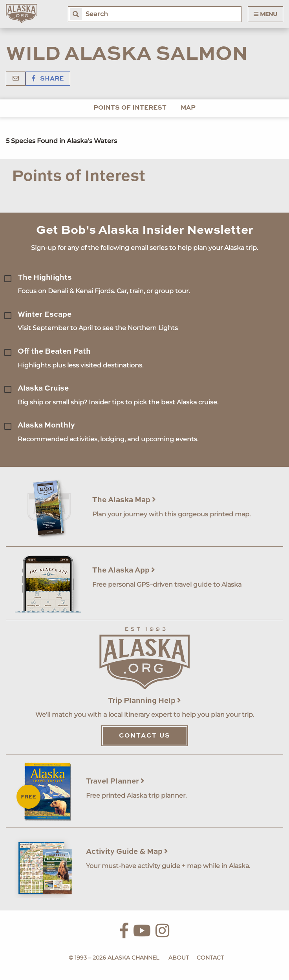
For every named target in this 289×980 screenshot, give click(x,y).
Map (188, 108)
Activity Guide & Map (127, 852)
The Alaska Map (124, 500)
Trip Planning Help (144, 701)
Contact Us (145, 736)
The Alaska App (124, 570)
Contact (210, 958)
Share (48, 79)
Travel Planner (115, 781)
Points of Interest (130, 108)
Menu (265, 14)
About (179, 958)
